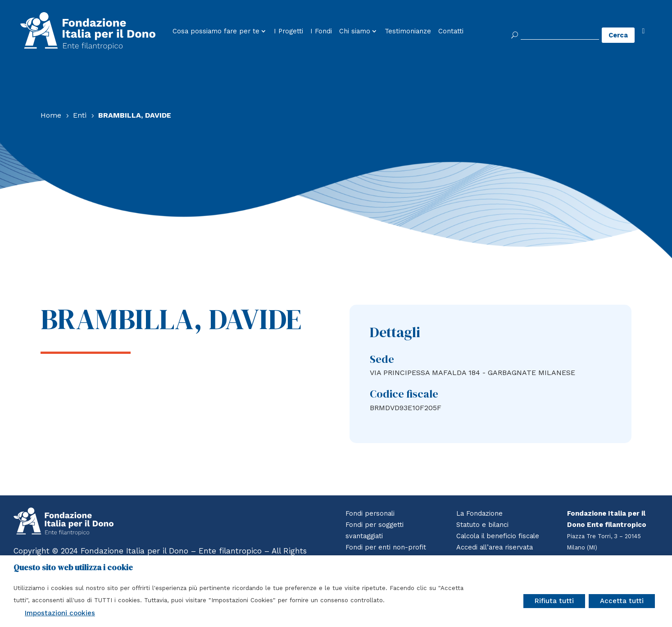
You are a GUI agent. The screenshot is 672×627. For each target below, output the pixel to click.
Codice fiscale (404, 394)
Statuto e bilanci (483, 525)
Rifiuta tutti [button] (554, 601)
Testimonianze (408, 31)
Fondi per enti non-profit (386, 547)
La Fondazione (480, 513)
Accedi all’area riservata (497, 547)
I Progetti (288, 31)
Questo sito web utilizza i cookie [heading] (73, 568)
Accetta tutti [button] (622, 601)
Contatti (451, 31)
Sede (382, 359)
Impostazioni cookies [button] (60, 613)
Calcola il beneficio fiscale (499, 536)
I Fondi (321, 31)
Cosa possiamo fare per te (216, 31)
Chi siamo (355, 31)
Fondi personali (371, 513)
